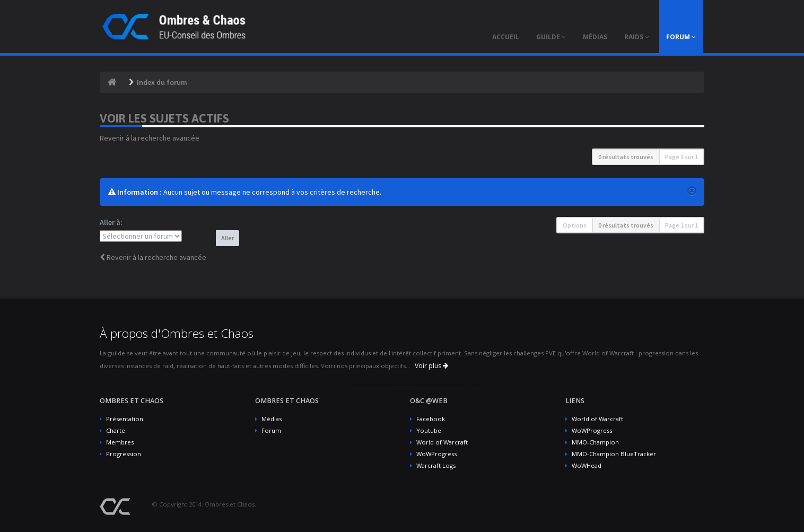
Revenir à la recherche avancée (150, 138)
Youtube (429, 430)
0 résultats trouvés (626, 157)
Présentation (125, 419)
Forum (271, 430)
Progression (124, 454)
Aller (228, 238)
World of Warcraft (442, 442)
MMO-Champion (595, 442)
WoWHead (587, 465)
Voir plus (431, 366)
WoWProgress (436, 454)
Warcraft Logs (436, 465)
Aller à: (111, 222)
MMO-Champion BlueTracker (614, 454)
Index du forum (162, 82)
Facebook (431, 419)
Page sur (681, 157)
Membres (120, 442)
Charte (116, 430)
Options (575, 225)
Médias (272, 419)
